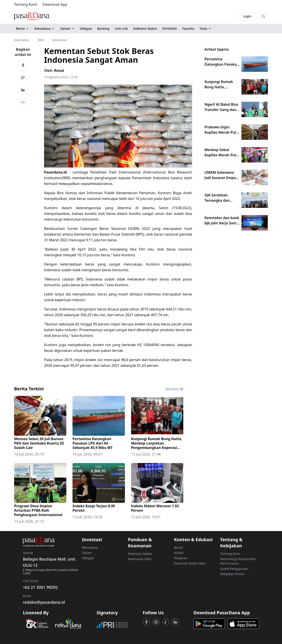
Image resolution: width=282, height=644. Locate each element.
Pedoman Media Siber (190, 563)
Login (247, 16)
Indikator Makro (145, 29)
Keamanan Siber (140, 559)
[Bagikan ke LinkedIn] (23, 90)
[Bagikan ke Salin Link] (23, 102)
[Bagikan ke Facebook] (23, 65)
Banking (103, 29)
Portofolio (170, 29)
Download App (55, 4)
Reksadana (45, 29)
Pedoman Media (140, 554)
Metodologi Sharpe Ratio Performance (238, 561)
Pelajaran (181, 558)
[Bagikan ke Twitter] (23, 78)
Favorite (188, 29)
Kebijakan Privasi (232, 574)
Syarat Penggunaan (234, 569)
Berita (22, 29)
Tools (206, 29)
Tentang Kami (26, 4)
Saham (67, 29)
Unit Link (121, 29)
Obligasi (86, 29)
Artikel (179, 553)
